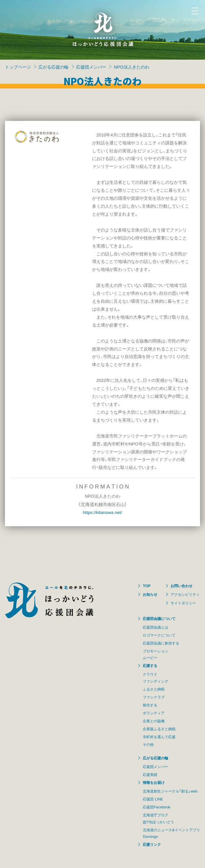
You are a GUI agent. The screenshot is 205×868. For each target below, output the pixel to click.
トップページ (18, 67)
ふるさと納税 (154, 689)
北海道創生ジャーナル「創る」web (170, 791)
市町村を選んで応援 (159, 737)
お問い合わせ (181, 586)
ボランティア (154, 713)
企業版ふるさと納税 (159, 729)
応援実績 (150, 774)
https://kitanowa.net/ (102, 512)
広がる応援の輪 (53, 67)
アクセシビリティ (185, 594)
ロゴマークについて (159, 635)
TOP (147, 586)
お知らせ (150, 594)
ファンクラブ (154, 697)
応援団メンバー (91, 67)
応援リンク (152, 844)
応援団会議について (159, 618)
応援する (150, 665)
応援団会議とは (155, 627)
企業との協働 (154, 721)
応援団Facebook (156, 807)
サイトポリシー (183, 603)
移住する (150, 705)
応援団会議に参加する (161, 643)
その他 (148, 744)
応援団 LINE (153, 799)
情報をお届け (154, 782)
